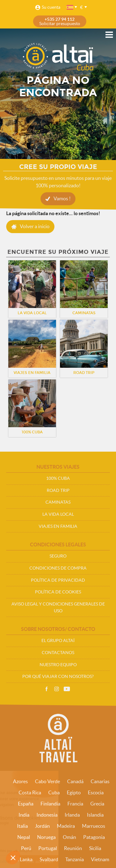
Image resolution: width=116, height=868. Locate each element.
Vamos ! (62, 198)
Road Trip (58, 490)
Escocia (96, 792)
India (24, 815)
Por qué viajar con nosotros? (58, 676)
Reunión (73, 848)
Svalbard (49, 859)
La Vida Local (58, 514)
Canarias (100, 781)
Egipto (74, 792)
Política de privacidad (58, 580)
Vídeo (67, 689)
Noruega (46, 837)
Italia (22, 826)
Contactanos (58, 653)
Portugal (48, 848)
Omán (69, 837)
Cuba (54, 792)
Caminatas (58, 502)
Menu (109, 35)
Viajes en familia (58, 526)
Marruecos (94, 826)
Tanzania (75, 859)
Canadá (75, 781)
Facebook (46, 689)
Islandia (95, 815)
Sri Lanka (23, 859)
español (70, 7)
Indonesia (47, 815)
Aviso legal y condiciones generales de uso (58, 607)
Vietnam (100, 859)
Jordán (42, 826)
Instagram (57, 689)
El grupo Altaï (58, 640)
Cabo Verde (47, 781)
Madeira (66, 826)
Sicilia (95, 848)
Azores (20, 781)
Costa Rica (30, 792)
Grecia (97, 804)
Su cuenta (51, 7)
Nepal (24, 837)
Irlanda (72, 815)
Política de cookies (58, 592)
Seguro (58, 556)
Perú (26, 848)
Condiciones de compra (58, 568)
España (26, 804)
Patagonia (94, 837)
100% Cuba (58, 478)
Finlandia (50, 804)
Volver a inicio (35, 226)
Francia (75, 804)
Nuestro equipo (58, 665)
